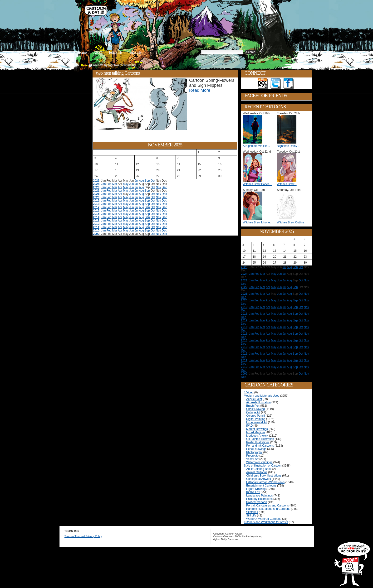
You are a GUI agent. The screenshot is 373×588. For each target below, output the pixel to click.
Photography (254, 452)
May (126, 184)
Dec (164, 187)
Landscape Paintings (259, 496)
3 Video (249, 392)
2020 (96, 197)
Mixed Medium (255, 432)
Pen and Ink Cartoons (260, 446)
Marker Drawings (257, 429)
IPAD (249, 426)
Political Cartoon (257, 502)
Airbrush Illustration (258, 402)
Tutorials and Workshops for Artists (266, 522)
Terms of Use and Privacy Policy (83, 536)
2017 (96, 207)
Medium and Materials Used (262, 396)
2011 (96, 227)
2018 (96, 204)
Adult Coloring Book (259, 469)
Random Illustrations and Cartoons (268, 509)
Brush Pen (253, 406)
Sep (147, 181)
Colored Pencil (255, 416)
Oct (153, 181)
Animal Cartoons (257, 472)
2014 (96, 217)
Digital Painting (256, 419)
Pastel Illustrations (258, 442)
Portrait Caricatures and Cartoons (267, 506)
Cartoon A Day (157, 16)
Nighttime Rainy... (288, 146)
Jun (131, 184)
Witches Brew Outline (291, 222)
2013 (96, 221)
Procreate (252, 456)
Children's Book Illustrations (264, 476)
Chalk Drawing (255, 409)
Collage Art (253, 412)
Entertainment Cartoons (261, 486)
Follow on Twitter (276, 84)
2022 (96, 191)
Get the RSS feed (263, 84)
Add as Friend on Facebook (289, 84)
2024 (96, 184)
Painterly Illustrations (259, 499)
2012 (96, 224)
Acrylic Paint (254, 399)
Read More (200, 90)
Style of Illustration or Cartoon (263, 466)
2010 (96, 231)
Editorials (116, 52)
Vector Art (252, 459)
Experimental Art (257, 422)
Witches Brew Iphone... (258, 222)
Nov (158, 187)
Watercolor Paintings (259, 462)
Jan (103, 184)
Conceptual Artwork (259, 479)
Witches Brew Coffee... (257, 184)
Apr (120, 187)
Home (82, 52)
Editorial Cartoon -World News (265, 482)
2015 (96, 214)
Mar (115, 184)
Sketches (252, 512)
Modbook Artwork (257, 436)
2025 (96, 181)
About (98, 52)
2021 (96, 194)
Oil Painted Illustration (260, 439)
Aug (141, 181)
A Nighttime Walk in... (256, 146)
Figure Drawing (256, 489)
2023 (96, 187)
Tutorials (135, 52)
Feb (109, 184)
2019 (96, 201)
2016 (96, 211)
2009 (96, 234)
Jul (136, 181)
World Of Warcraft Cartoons (264, 519)
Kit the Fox (253, 492)
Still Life (251, 516)
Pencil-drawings (256, 449)
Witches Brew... (287, 184)
